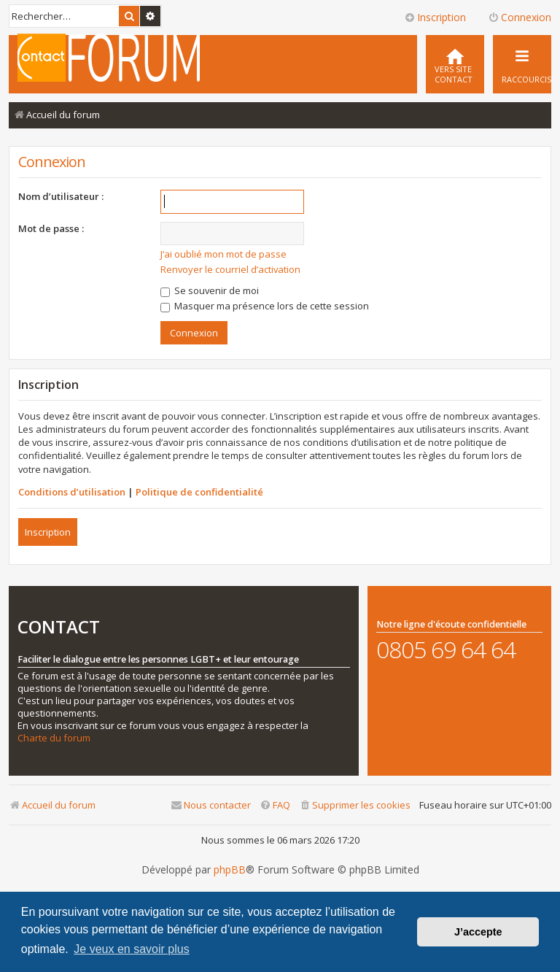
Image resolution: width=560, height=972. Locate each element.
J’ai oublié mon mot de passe (223, 254)
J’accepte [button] (478, 932)
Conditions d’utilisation (72, 492)
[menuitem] (455, 64)
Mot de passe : (51, 228)
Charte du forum (54, 738)
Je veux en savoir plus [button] (131, 949)
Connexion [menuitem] (520, 17)
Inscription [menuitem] (435, 17)
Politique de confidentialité (199, 492)
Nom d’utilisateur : (61, 196)
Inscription (48, 532)
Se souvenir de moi (210, 290)
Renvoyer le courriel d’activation (230, 269)
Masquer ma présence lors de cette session (265, 306)
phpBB (230, 870)
